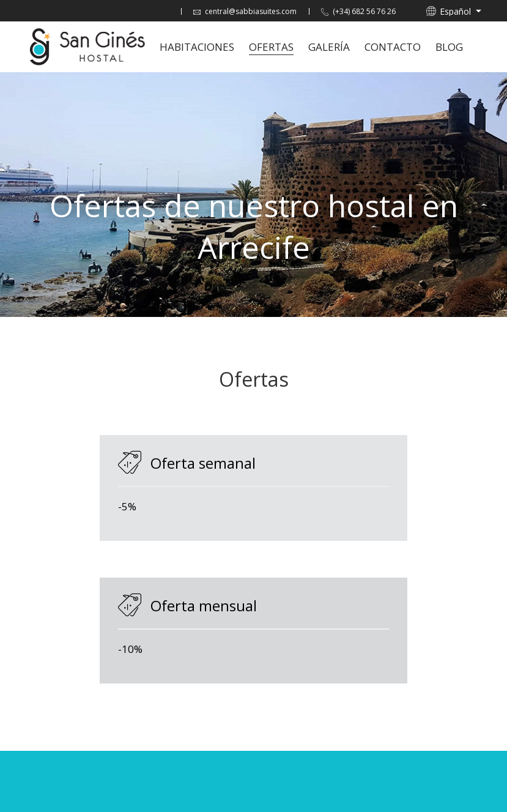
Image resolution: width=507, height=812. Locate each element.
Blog (449, 47)
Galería (329, 47)
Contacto (393, 47)
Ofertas (271, 47)
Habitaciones (197, 47)
